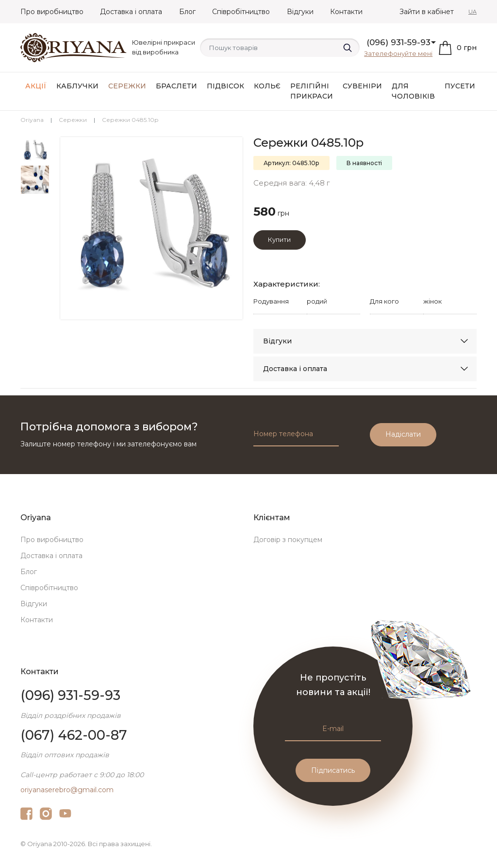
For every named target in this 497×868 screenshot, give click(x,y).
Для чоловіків (413, 91)
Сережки (127, 86)
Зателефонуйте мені (398, 53)
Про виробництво (52, 12)
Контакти (346, 12)
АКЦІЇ (36, 86)
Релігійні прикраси (312, 91)
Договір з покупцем (288, 540)
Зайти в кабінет (427, 12)
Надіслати (403, 434)
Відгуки (300, 12)
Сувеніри (362, 86)
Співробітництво (241, 12)
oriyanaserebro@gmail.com (67, 790)
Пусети (460, 86)
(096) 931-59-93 (398, 42)
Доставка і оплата (131, 12)
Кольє (267, 86)
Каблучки (77, 86)
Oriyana (32, 120)
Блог (187, 12)
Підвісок (225, 86)
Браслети (176, 86)
